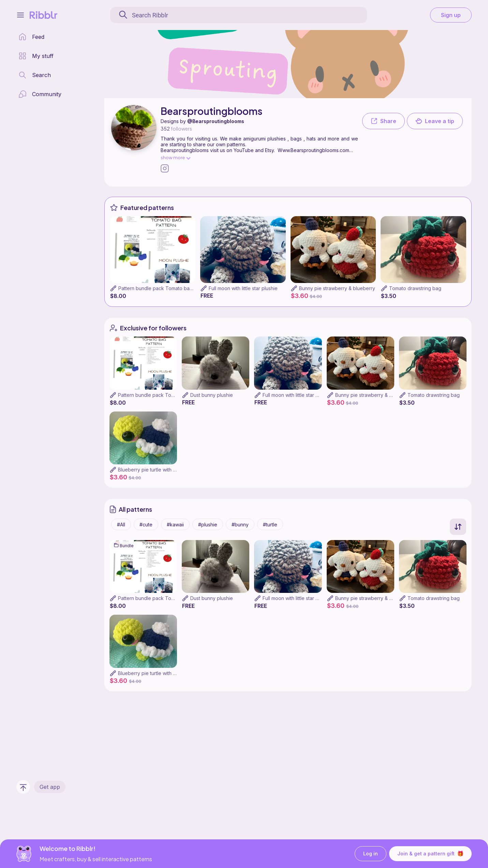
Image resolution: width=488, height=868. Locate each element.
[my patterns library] (36, 56)
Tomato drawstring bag (415, 288)
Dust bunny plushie (212, 395)
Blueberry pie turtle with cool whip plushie (165, 470)
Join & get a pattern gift (430, 854)
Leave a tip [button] (435, 121)
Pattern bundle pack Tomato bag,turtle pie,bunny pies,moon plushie (195, 288)
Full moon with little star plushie (243, 288)
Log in (371, 854)
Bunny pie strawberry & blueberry (337, 288)
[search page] (35, 75)
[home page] (31, 37)
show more (175, 157)
